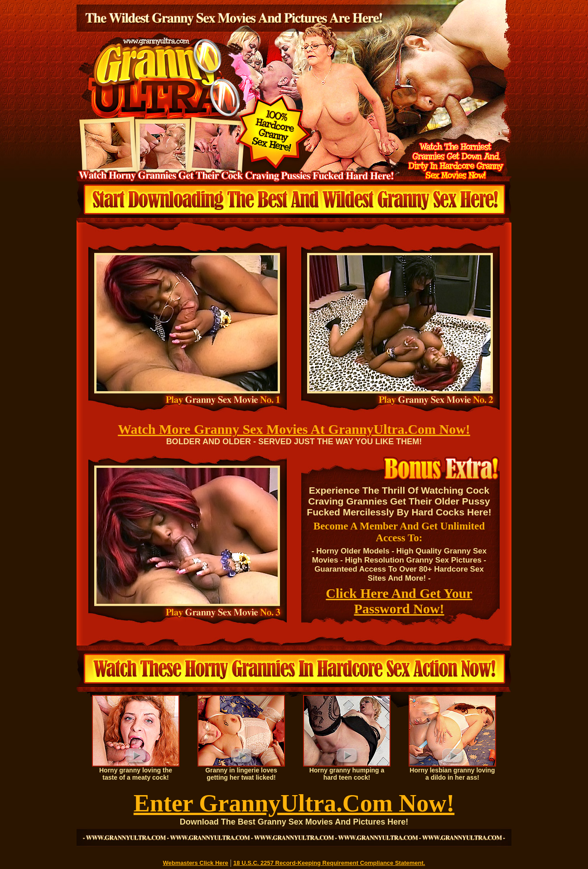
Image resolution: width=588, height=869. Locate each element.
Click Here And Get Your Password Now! (399, 601)
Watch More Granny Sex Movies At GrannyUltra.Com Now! (294, 429)
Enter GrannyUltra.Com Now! (294, 803)
